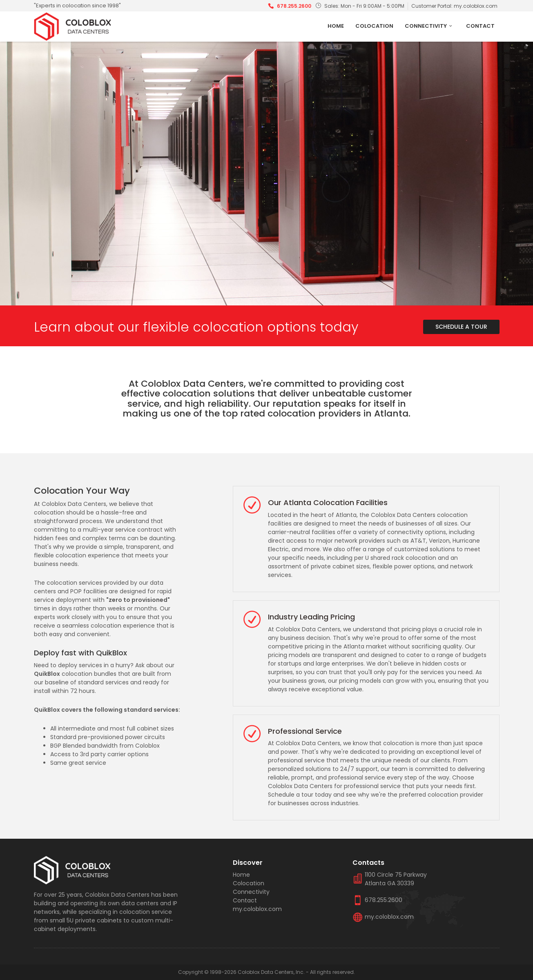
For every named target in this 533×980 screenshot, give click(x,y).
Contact (480, 26)
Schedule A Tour (461, 327)
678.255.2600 (294, 6)
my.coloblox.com (476, 6)
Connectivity (429, 26)
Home (336, 26)
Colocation (374, 26)
